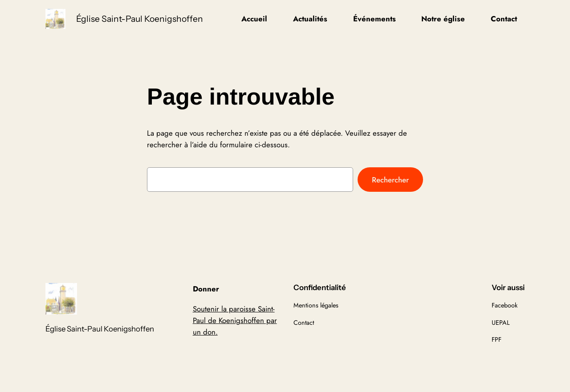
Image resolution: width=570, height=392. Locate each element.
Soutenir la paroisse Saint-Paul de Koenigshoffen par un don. (235, 320)
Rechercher (390, 180)
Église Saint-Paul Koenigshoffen (140, 19)
